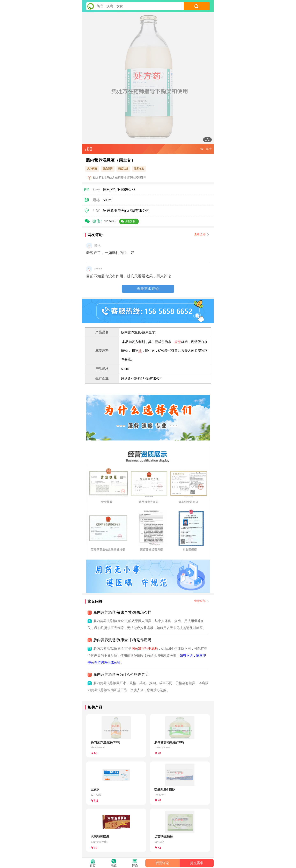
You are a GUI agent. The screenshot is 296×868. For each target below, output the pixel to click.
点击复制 (130, 221)
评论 (135, 866)
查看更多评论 (148, 289)
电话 (114, 866)
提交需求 (197, 863)
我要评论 (162, 863)
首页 (93, 866)
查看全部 (201, 234)
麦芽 (178, 342)
